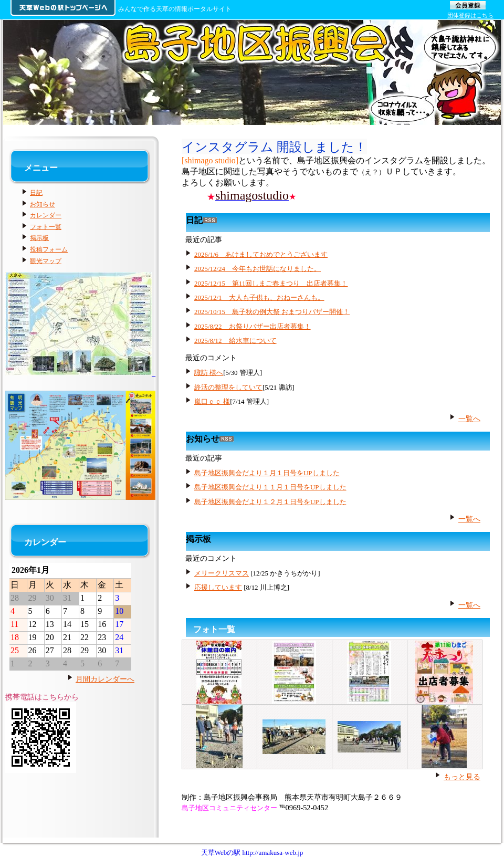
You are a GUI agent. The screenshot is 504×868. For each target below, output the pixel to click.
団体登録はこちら (470, 15)
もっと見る (462, 777)
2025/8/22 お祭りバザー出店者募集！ (253, 326)
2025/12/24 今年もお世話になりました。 (258, 269)
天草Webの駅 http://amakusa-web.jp (252, 853)
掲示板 (39, 238)
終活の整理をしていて (228, 387)
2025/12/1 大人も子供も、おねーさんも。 (259, 297)
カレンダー (46, 215)
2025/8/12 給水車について (235, 341)
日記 (36, 193)
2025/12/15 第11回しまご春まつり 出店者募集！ (271, 283)
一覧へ (469, 419)
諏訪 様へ (209, 373)
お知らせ (43, 204)
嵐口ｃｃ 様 (212, 401)
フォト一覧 (214, 629)
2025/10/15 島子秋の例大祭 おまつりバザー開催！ (272, 312)
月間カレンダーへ (105, 679)
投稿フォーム (49, 249)
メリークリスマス (222, 573)
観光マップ (46, 261)
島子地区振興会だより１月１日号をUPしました (267, 473)
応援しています (218, 587)
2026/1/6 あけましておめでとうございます (261, 254)
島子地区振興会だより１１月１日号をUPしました (270, 487)
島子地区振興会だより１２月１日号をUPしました (270, 502)
